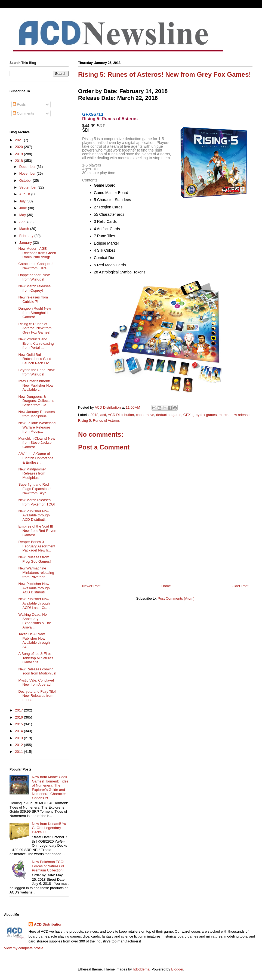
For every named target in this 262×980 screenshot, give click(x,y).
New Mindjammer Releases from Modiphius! (32, 473)
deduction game (169, 415)
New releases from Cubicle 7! (33, 299)
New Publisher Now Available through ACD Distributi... (34, 515)
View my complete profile (24, 948)
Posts (19, 104)
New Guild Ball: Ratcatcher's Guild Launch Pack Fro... (35, 359)
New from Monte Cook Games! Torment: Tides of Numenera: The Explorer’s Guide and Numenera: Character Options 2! (50, 788)
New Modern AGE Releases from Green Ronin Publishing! (37, 253)
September (28, 187)
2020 (19, 147)
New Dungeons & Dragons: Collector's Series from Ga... (36, 401)
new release (240, 415)
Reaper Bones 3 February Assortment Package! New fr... (37, 546)
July (23, 201)
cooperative (145, 415)
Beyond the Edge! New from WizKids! (36, 372)
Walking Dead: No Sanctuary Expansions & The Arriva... (35, 621)
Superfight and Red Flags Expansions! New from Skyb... (35, 489)
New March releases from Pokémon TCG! (36, 502)
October (26, 181)
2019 (19, 154)
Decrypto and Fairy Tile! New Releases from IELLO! (37, 696)
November (28, 173)
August (25, 194)
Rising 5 (84, 420)
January (26, 243)
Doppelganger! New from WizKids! (34, 277)
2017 (19, 710)
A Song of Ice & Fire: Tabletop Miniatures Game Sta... (36, 658)
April (23, 222)
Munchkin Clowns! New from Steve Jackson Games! (37, 443)
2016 (19, 717)
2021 (19, 140)
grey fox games (205, 415)
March (25, 229)
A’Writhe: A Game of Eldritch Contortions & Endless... (36, 458)
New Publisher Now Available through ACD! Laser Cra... (34, 603)
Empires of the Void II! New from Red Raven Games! (37, 531)
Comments (23, 113)
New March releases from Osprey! (34, 288)
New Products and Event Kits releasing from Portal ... (36, 343)
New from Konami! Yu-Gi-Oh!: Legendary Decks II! (50, 828)
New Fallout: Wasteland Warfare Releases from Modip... (37, 427)
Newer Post (91, 586)
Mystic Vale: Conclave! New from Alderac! (36, 682)
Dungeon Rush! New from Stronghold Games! (35, 313)
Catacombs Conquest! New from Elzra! (36, 266)
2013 (19, 738)
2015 (19, 724)
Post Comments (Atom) (176, 598)
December (28, 167)
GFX (187, 415)
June (24, 208)
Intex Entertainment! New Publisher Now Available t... (36, 385)
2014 (19, 731)
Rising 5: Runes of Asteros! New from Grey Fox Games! (35, 328)
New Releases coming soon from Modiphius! (37, 671)
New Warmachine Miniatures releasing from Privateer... (36, 572)
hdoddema (141, 969)
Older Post (240, 586)
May (23, 215)
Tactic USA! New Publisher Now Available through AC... (34, 640)
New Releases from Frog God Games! (34, 559)
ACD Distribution (121, 415)
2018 (95, 415)
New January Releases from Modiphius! (36, 414)
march (224, 415)
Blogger (177, 969)
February (27, 236)
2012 (19, 745)
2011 (19, 752)
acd (103, 415)
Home (166, 586)
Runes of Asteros (106, 420)
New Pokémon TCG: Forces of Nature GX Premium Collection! (48, 866)
